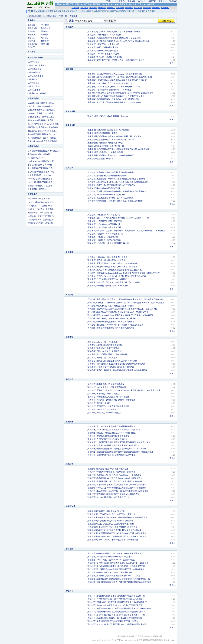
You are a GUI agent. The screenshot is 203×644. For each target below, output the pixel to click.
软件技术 (84, 8)
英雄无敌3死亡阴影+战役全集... (41, 223)
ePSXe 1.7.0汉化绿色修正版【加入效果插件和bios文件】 (122, 530)
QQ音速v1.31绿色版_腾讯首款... (41, 209)
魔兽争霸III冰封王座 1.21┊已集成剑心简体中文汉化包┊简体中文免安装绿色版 (130, 299)
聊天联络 (88, 4)
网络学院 (102, 8)
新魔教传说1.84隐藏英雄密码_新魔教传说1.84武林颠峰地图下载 (123, 579)
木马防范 (98, 11)
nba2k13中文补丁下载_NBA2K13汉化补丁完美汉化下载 (120, 605)
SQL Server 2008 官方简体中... (40, 199)
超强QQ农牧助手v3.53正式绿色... (42, 110)
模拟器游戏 (32, 44)
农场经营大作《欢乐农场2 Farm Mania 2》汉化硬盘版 (119, 475)
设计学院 (93, 8)
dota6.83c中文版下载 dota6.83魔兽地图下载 (114, 572)
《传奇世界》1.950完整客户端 (109, 221)
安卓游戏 (173, 1)
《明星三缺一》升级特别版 (108, 44)
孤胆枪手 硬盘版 (103, 403)
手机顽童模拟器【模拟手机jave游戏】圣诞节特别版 (118, 99)
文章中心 (121, 1)
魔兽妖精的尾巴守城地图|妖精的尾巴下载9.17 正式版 (118, 576)
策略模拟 (31, 38)
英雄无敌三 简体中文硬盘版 (108, 348)
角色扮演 (31, 35)
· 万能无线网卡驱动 (35, 76)
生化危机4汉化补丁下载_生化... (41, 186)
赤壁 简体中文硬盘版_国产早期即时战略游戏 (115, 328)
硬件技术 (111, 8)
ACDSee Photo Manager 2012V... (41, 202)
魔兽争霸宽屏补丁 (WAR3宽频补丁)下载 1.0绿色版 (118, 621)
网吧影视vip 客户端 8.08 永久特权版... (44, 127)
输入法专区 (150, 11)
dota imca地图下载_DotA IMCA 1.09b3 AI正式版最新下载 (120, 553)
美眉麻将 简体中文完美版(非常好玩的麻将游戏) (116, 172)
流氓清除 (106, 11)
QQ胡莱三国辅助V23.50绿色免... (42, 113)
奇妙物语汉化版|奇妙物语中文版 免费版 (113, 436)
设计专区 (114, 11)
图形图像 (97, 4)
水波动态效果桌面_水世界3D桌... (41, 172)
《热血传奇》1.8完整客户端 (108, 224)
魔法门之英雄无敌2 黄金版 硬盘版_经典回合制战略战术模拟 (122, 370)
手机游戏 (82, 11)
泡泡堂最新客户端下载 (108, 133)
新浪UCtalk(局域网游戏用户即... (41, 120)
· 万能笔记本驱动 (34, 86)
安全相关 (115, 4)
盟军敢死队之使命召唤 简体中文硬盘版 (113, 406)
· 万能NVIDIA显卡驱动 (37, 65)
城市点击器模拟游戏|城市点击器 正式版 (113, 497)
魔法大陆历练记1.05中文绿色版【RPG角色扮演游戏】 (119, 263)
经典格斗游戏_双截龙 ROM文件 (112, 511)
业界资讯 (75, 8)
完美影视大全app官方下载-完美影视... (43, 141)
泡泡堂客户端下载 (106, 159)
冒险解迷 (31, 41)
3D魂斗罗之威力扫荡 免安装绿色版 (111, 387)
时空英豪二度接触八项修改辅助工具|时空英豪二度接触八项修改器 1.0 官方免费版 (131, 231)
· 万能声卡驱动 (33, 62)
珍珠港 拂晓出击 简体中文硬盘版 (110, 384)
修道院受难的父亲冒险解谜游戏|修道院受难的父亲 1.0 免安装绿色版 (125, 452)
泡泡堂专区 (46, 28)
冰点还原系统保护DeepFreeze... (40, 175)
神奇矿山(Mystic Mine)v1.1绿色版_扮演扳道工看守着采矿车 (121, 276)
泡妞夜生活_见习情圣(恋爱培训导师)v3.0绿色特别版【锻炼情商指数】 (126, 93)
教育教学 (124, 4)
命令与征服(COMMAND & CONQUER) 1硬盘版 (116, 318)
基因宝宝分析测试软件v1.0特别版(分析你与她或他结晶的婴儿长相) (124, 77)
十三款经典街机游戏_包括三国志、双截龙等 (117, 514)
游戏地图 (45, 44)
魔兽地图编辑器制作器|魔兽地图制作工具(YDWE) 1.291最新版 (122, 563)
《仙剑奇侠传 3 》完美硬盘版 (109, 35)
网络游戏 (65, 11)
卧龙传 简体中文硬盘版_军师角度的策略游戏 (115, 367)
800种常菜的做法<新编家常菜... (41, 179)
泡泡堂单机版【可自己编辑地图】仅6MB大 (116, 140)
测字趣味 (45, 25)
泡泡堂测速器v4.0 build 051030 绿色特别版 (116, 155)
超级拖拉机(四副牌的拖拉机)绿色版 (111, 176)
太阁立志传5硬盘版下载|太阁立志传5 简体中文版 (117, 361)
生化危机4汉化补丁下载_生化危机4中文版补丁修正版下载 (121, 596)
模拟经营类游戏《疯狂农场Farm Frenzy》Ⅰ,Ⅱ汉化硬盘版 (120, 478)
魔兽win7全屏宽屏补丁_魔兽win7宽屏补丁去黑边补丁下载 (121, 615)
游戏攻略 (90, 11)
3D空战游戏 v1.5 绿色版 (106, 409)
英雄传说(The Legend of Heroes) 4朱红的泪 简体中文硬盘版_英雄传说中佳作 (128, 273)
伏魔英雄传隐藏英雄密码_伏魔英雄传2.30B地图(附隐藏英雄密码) (124, 582)
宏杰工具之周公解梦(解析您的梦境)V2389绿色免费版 (119, 102)
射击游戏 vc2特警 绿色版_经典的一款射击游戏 (116, 400)
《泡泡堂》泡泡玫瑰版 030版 (110, 143)
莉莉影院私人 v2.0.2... (37, 158)
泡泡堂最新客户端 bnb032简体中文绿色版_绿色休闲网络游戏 (124, 149)
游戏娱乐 (133, 4)
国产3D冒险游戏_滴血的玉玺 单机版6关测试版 (116, 426)
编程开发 (151, 4)
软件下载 (63, 16)
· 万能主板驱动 (33, 83)
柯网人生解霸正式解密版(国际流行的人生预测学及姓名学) (121, 96)
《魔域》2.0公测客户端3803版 (109, 240)
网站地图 (158, 636)
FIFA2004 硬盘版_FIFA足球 (108, 54)
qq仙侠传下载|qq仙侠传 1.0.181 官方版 (112, 286)
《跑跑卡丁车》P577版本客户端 (110, 234)
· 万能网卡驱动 (33, 79)
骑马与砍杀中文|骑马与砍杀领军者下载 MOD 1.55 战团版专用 (122, 312)
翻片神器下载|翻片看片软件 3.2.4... (42, 134)
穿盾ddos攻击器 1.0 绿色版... (39, 154)
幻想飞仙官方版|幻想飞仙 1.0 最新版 (112, 279)
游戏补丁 (31, 47)
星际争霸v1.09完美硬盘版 (107, 51)
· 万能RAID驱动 (34, 90)
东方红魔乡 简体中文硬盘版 (108, 394)
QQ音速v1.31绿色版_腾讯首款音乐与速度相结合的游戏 (119, 32)
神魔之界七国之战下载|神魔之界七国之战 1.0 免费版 (118, 282)
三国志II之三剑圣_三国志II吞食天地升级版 (116, 524)
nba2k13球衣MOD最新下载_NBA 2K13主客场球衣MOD (119, 618)
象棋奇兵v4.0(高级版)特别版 (108, 188)
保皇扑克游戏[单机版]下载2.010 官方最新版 (115, 198)
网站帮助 (130, 636)
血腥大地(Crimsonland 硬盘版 (109, 413)
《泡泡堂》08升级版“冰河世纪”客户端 (113, 243)
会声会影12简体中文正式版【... (41, 216)
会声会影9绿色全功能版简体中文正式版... (45, 151)
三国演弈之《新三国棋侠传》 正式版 (112, 257)
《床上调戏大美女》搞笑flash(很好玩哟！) (114, 83)
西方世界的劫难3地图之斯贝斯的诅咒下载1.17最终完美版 (120, 569)
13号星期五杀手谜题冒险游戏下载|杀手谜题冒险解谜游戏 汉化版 (123, 442)
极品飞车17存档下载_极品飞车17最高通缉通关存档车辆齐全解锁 (124, 608)
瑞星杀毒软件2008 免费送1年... (41, 213)
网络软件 (61, 4)
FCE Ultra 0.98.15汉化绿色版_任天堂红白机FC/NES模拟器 (122, 536)
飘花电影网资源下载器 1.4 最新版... (42, 138)
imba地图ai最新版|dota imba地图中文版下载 (114, 557)
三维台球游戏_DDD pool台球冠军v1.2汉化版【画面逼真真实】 (123, 182)
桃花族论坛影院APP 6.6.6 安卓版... (42, 131)
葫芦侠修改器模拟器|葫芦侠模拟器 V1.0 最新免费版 (118, 494)
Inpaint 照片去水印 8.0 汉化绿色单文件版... (46, 124)
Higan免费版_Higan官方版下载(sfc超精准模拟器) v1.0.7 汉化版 (122, 491)
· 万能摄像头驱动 (34, 69)
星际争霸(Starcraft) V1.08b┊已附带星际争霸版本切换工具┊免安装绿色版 (127, 309)
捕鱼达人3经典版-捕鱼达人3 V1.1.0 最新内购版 (116, 433)
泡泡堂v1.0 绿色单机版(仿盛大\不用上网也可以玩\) (120, 136)
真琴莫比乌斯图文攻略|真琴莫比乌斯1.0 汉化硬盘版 (118, 445)
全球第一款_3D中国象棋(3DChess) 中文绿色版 (116, 185)
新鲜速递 (49, 11)
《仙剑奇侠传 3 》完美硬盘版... (41, 220)
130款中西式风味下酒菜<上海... (41, 182)
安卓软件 (163, 1)
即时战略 (45, 35)
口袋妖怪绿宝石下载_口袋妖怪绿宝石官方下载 (116, 455)
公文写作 (138, 8)
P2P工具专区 (140, 11)
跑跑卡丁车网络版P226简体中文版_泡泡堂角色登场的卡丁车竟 (123, 218)
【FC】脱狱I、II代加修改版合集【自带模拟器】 (119, 540)
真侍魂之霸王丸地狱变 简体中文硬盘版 (113, 397)
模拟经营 (45, 41)
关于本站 (121, 636)
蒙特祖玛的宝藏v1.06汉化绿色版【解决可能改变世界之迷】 (121, 60)
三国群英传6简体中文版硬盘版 (109, 345)
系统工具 (70, 4)
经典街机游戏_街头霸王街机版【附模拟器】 (117, 521)
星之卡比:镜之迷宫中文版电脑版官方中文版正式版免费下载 (121, 485)
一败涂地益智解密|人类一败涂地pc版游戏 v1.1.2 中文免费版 (121, 449)
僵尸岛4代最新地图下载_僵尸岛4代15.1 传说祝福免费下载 (121, 566)
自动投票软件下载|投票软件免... (41, 168)
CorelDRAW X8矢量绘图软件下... (41, 161)
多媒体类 (106, 4)
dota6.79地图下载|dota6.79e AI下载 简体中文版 (116, 560)
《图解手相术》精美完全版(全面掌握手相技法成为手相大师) (122, 80)
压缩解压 (122, 11)
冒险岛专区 (32, 28)
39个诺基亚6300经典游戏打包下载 (111, 195)
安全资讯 (156, 8)
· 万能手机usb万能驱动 (37, 93)
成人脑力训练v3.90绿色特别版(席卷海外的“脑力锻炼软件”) (121, 191)
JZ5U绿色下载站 (50, 16)
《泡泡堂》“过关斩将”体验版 (111, 152)
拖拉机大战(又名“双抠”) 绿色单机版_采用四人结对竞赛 (120, 201)
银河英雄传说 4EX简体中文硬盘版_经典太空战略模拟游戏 (121, 364)
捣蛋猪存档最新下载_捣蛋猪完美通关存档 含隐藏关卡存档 (121, 612)
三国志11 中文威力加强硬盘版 (109, 351)
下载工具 (130, 11)
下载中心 (110, 1)
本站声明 (149, 636)
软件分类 (131, 1)
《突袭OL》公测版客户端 (107, 237)
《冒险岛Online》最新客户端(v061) (113, 116)
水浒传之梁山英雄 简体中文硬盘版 (111, 260)
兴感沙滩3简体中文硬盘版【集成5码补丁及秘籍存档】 (119, 38)
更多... (172, 63)
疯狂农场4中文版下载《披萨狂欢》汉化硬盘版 (116, 472)
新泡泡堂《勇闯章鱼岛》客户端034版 (114, 130)
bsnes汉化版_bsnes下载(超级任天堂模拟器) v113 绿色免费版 (121, 488)
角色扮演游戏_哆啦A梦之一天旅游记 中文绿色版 (117, 267)
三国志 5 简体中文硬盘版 (107, 358)
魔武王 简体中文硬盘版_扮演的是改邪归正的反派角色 (119, 270)
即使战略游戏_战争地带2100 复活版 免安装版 (115, 322)
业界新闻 (147, 8)
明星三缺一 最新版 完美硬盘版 (109, 57)
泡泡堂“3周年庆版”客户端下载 (111, 146)
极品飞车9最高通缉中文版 (107, 47)
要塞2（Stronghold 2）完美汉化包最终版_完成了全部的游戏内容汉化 (125, 315)
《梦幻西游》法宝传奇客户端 (109, 227)
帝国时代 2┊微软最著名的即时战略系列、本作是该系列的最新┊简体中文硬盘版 (130, 303)
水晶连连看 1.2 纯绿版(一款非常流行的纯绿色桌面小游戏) (121, 179)
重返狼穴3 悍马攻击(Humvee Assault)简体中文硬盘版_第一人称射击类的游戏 (128, 390)
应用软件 (79, 4)
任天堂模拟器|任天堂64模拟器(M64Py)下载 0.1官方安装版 (122, 533)
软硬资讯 (165, 8)
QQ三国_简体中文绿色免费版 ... (41, 106)
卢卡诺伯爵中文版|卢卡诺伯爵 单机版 (112, 439)
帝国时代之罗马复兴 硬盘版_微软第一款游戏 (115, 306)
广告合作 (140, 636)
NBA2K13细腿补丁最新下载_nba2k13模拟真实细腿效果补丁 (121, 624)
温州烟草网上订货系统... (38, 189)
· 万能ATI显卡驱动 (35, 72)
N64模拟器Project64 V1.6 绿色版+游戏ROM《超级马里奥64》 (124, 517)
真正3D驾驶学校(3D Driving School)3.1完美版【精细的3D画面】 (123, 41)
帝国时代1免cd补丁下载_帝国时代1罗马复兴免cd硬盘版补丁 (122, 602)
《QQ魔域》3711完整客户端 (40, 206)
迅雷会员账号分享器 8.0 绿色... (40, 165)
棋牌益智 (31, 31)
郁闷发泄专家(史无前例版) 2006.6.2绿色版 (114, 90)
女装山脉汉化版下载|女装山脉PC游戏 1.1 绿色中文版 (118, 430)
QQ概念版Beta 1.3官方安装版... (41, 117)
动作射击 (45, 38)
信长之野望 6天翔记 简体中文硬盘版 (112, 354)
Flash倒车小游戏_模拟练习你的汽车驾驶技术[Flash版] (119, 87)
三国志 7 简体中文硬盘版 (107, 342)
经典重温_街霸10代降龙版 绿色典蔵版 (112, 469)
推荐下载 (152, 1)
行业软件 (142, 4)
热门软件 (142, 1)
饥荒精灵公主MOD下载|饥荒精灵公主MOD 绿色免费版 (119, 599)
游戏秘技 (74, 11)
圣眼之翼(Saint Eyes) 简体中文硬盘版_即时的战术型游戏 (120, 325)
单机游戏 (57, 11)
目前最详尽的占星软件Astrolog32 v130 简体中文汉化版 (119, 74)
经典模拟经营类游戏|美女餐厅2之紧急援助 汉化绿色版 (119, 481)
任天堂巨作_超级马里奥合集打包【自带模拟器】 (119, 527)
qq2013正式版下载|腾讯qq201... (41, 103)
